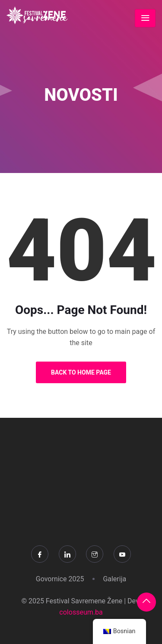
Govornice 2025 (60, 579)
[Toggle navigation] (145, 18)
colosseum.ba (81, 612)
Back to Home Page (81, 372)
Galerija (114, 579)
